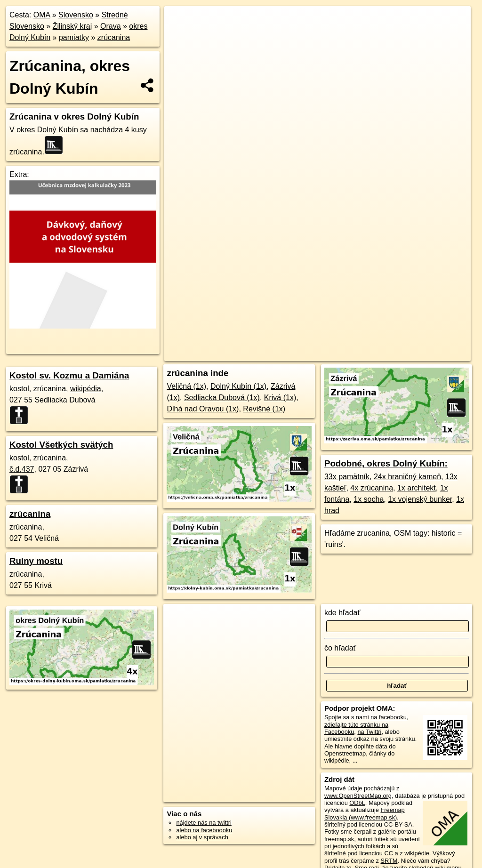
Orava (111, 26)
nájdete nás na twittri (204, 823)
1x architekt (417, 488)
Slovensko (76, 15)
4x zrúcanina (372, 488)
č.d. (22, 469)
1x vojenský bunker (420, 499)
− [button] (181, 37)
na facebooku (389, 717)
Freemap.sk (310, 338)
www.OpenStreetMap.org (358, 796)
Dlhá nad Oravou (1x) (203, 409)
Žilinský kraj (72, 26)
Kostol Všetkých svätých (61, 445)
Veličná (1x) (186, 386)
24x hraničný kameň (407, 477)
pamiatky (74, 37)
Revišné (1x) (264, 409)
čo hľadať (340, 648)
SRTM (389, 861)
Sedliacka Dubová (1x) (222, 398)
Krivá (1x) (280, 398)
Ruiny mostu (36, 561)
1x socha (369, 499)
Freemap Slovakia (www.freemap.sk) (365, 813)
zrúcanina (114, 37)
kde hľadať (342, 613)
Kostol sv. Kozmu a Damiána (69, 375)
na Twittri (369, 732)
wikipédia (86, 389)
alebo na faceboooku (204, 830)
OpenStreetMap (261, 338)
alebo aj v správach (202, 837)
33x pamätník (347, 477)
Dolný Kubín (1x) (238, 386)
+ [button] (181, 22)
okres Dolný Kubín (47, 130)
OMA (42, 15)
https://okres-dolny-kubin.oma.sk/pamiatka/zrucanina (405, 338)
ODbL (357, 803)
